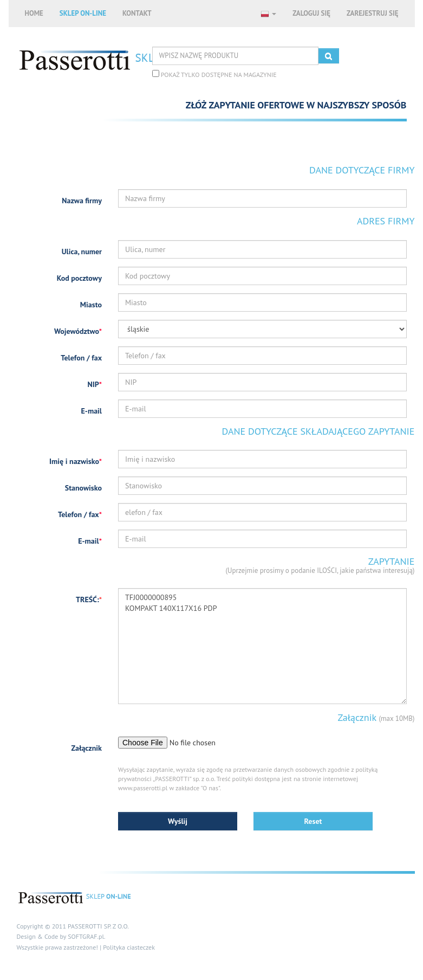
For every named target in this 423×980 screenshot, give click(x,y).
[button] (268, 14)
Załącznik (87, 748)
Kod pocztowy (79, 278)
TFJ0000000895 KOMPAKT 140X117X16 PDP (262, 646)
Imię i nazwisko (76, 461)
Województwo (78, 331)
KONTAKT (137, 13)
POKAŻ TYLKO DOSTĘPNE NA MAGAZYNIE (214, 74)
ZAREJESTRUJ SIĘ (373, 13)
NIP (95, 384)
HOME (34, 13)
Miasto (91, 305)
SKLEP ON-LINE (83, 13)
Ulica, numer (82, 252)
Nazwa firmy (82, 201)
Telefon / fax (81, 358)
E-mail (92, 411)
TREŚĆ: (89, 599)
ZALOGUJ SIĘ (311, 13)
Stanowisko (83, 488)
